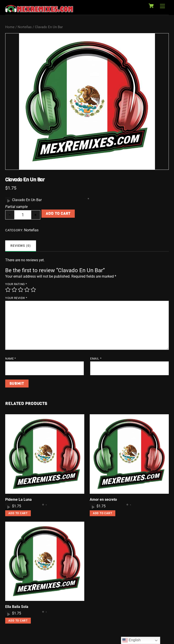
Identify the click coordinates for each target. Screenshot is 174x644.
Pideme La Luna (18, 500)
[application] (8, 201)
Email (96, 359)
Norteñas (25, 27)
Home (10, 27)
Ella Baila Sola (17, 607)
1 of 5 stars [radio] (8, 290)
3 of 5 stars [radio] (21, 290)
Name (11, 359)
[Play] (8, 201)
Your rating (16, 284)
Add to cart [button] (18, 513)
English (132, 640)
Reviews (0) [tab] (21, 246)
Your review (16, 298)
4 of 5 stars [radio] (27, 290)
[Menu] (162, 6)
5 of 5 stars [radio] (33, 290)
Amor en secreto (103, 500)
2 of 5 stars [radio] (14, 290)
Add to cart (58, 213)
